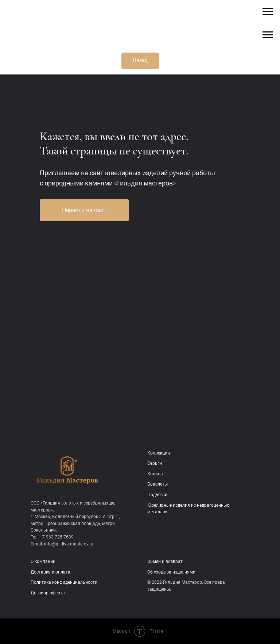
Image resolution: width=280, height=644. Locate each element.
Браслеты (157, 484)
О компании (43, 561)
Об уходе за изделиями (171, 572)
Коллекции (159, 453)
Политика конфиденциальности (64, 582)
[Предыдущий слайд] (13, 257)
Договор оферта (48, 593)
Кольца (155, 474)
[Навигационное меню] (268, 12)
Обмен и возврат (165, 561)
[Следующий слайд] (267, 257)
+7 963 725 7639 (57, 537)
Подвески (157, 495)
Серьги (155, 463)
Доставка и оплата (50, 572)
